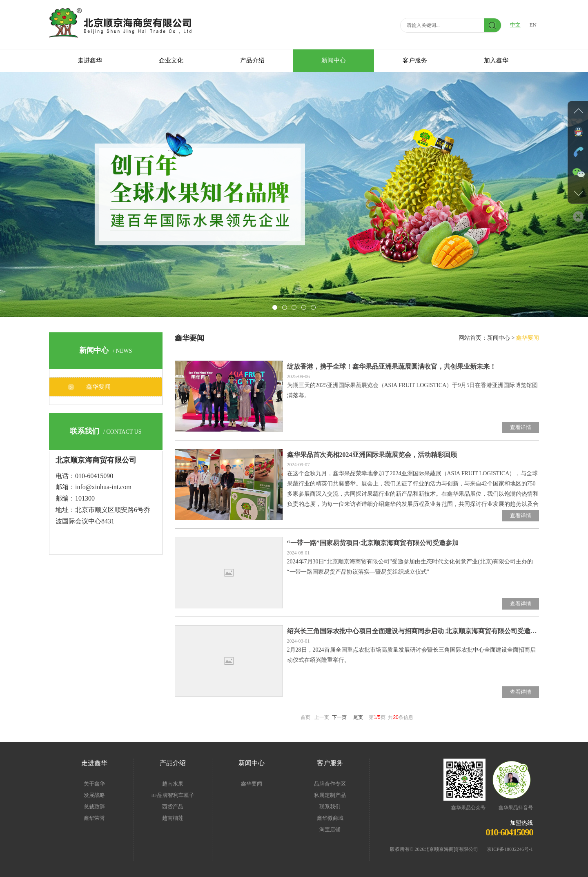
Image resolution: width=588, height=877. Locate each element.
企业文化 (171, 60)
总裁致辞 (94, 807)
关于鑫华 (94, 784)
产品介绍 (252, 60)
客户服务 (415, 60)
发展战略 (94, 795)
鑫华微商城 (330, 818)
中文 (515, 25)
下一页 (339, 717)
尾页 (358, 717)
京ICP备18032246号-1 (507, 849)
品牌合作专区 (330, 784)
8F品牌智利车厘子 (173, 795)
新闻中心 (334, 60)
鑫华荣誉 (94, 818)
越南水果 (173, 784)
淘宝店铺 (330, 829)
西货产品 (173, 807)
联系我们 (330, 807)
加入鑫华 (496, 60)
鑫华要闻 (98, 387)
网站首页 (470, 338)
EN (533, 25)
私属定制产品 (330, 795)
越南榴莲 (173, 818)
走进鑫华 (90, 60)
